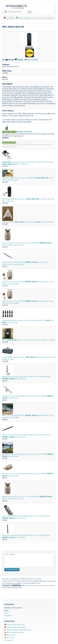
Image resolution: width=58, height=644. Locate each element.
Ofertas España (10, 635)
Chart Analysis (8, 640)
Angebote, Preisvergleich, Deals (14, 625)
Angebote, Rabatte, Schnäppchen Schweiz (18, 630)
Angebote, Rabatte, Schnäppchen (15, 627)
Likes (6, 613)
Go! (30, 12)
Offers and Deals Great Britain (14, 632)
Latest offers (8, 616)
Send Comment (12, 570)
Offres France (9, 638)
